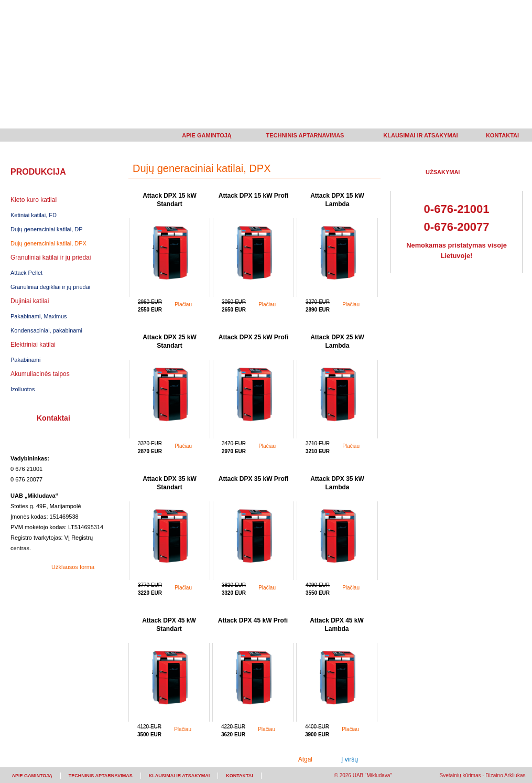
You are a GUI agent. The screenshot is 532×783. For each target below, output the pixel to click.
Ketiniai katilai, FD (34, 215)
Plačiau (183, 304)
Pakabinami (25, 360)
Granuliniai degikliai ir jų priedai (50, 287)
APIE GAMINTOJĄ (207, 135)
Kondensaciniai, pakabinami (46, 330)
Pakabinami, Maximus (39, 316)
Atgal (305, 759)
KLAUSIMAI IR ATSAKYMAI (420, 135)
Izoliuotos (23, 389)
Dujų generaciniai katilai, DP (47, 229)
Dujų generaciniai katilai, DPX (48, 243)
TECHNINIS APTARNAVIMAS (305, 135)
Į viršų (350, 759)
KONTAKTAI (502, 135)
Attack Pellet (26, 273)
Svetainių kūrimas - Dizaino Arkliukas (483, 775)
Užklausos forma (73, 567)
